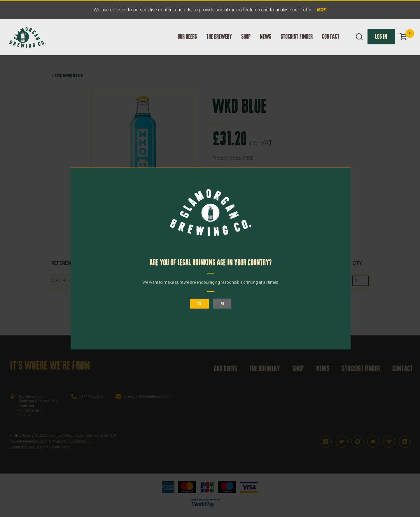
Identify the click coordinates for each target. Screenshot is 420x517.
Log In (381, 43)
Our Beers (187, 43)
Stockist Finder (297, 43)
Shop (246, 43)
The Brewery (219, 43)
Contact (331, 43)
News (266, 43)
